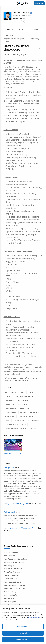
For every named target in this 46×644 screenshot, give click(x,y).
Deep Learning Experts (12, 595)
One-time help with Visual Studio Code (21, 528)
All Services (9, 35)
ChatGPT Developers (12, 575)
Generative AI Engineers (13, 569)
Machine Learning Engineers (14, 562)
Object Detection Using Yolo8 (18, 504)
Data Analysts (9, 566)
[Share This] (39, 49)
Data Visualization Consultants (15, 559)
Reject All (23, 633)
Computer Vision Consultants (15, 585)
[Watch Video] (31, 13)
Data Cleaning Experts (12, 605)
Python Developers (11, 552)
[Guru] (23, 3)
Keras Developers (10, 579)
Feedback (37, 29)
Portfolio (23, 29)
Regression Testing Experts (14, 589)
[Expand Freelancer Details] (23, 21)
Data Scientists (9, 556)
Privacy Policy (33, 617)
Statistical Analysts (11, 592)
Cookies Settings (23, 626)
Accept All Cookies (23, 640)
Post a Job (39, 3)
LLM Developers (10, 602)
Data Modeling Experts (12, 582)
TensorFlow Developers (13, 572)
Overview (9, 29)
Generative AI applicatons (13, 454)
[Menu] (3, 3)
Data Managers (10, 598)
